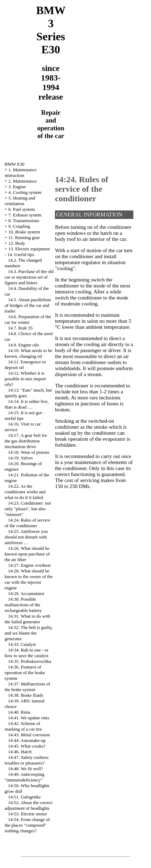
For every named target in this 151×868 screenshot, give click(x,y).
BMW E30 (14, 164)
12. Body (17, 243)
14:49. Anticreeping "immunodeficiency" (24, 777)
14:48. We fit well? (26, 769)
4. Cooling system (25, 192)
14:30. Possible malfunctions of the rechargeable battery (23, 605)
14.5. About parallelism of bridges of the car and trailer (28, 305)
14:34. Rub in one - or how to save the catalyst (27, 653)
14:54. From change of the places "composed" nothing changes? (27, 825)
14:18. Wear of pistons (29, 452)
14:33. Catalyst (22, 644)
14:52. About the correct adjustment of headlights (29, 805)
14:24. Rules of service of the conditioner (27, 523)
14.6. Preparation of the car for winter (28, 319)
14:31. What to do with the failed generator (27, 619)
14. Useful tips (21, 254)
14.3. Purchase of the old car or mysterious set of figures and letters (29, 277)
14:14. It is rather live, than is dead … (27, 404)
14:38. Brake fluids (26, 695)
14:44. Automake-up (27, 740)
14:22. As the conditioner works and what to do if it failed (25, 492)
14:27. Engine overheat (29, 565)
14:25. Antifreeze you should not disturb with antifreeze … (26, 537)
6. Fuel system (22, 209)
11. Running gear (24, 237)
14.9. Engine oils (24, 345)
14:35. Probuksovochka (30, 661)
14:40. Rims (19, 712)
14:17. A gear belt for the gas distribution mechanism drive (26, 441)
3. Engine (17, 187)
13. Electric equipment (29, 249)
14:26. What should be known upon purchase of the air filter (27, 554)
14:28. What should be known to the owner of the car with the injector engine (29, 579)
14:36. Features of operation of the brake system (25, 673)
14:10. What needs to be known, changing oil (29, 353)
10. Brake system (24, 232)
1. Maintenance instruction (21, 173)
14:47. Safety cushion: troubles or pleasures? (27, 760)
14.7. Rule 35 (20, 328)
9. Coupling (19, 226)
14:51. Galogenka (24, 797)
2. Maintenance (23, 181)
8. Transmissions (24, 221)
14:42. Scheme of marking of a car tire (23, 726)
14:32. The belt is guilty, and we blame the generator (29, 633)
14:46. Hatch (20, 752)
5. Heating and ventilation (20, 201)
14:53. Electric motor (28, 814)
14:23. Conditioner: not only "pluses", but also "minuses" (28, 509)
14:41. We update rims (29, 718)
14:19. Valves (21, 458)
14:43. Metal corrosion (29, 735)
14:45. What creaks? (27, 746)
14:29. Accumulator (26, 593)
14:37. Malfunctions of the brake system (27, 687)
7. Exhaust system (25, 215)
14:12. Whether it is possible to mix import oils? (25, 379)
